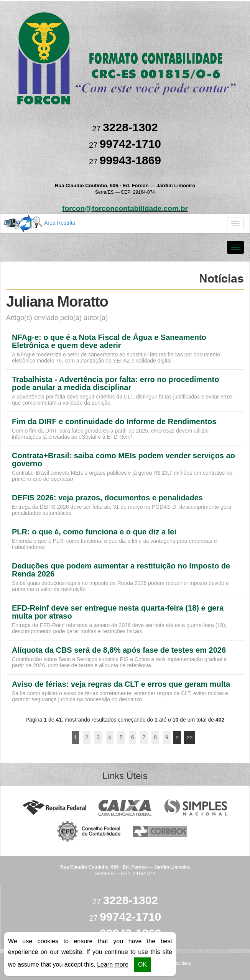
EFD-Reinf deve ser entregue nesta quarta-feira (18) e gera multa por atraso (118, 612)
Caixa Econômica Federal (125, 808)
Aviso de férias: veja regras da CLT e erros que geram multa (121, 684)
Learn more (113, 964)
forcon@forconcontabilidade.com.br (125, 208)
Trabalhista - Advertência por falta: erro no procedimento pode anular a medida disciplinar (115, 384)
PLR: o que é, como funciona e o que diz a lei (94, 532)
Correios (160, 832)
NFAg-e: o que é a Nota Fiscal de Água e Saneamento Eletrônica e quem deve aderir (109, 341)
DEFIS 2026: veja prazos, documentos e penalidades (107, 498)
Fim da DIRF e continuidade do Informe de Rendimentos (114, 422)
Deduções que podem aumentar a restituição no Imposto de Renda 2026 (121, 570)
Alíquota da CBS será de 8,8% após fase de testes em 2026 (119, 650)
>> (189, 737)
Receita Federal (54, 808)
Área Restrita (40, 223)
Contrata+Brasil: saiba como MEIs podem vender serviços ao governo (123, 460)
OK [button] (142, 964)
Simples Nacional (196, 808)
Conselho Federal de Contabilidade (90, 832)
